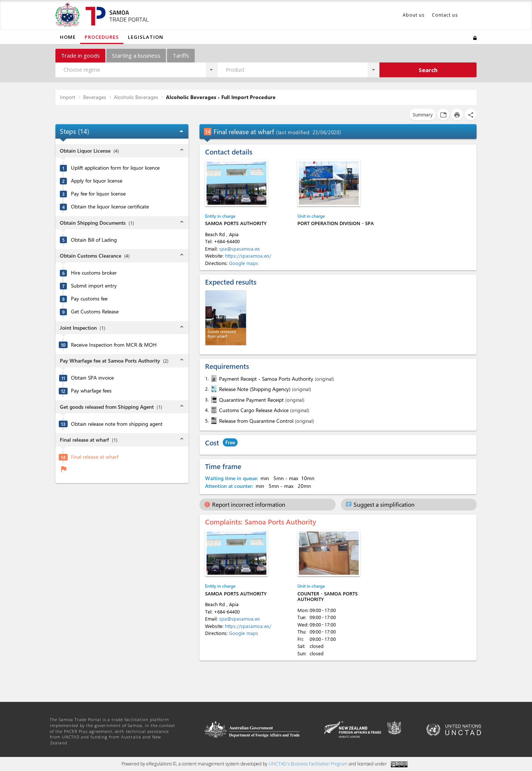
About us (414, 15)
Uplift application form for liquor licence (115, 168)
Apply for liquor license (97, 181)
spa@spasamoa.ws (240, 249)
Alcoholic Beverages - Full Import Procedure (221, 97)
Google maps (244, 263)
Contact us (445, 15)
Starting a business (136, 55)
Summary (423, 114)
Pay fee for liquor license (98, 194)
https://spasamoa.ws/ (248, 256)
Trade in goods (80, 55)
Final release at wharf (95, 457)
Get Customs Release (95, 312)
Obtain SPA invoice (92, 378)
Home (68, 37)
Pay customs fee (89, 299)
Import (68, 97)
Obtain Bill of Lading (94, 240)
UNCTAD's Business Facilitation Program (308, 764)
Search (428, 70)
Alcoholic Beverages (136, 97)
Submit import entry (94, 286)
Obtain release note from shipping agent (117, 424)
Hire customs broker (94, 273)
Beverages (95, 97)
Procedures (102, 37)
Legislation (146, 37)
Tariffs (181, 55)
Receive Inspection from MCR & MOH (114, 345)
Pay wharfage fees (91, 391)
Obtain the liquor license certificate (110, 207)
